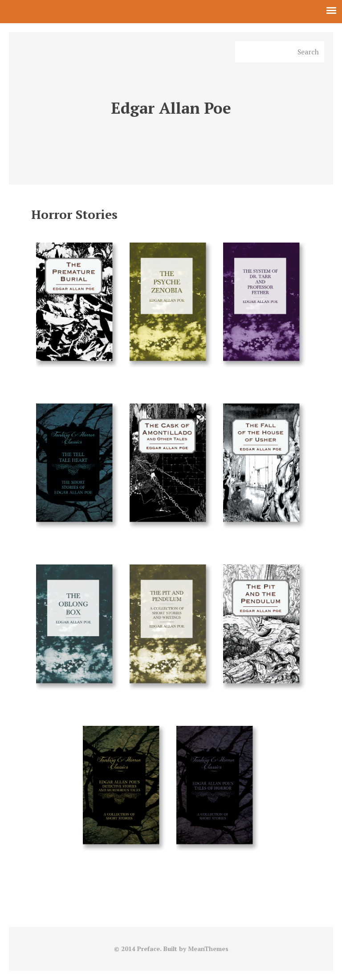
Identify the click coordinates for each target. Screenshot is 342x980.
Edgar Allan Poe (171, 109)
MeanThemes (208, 949)
